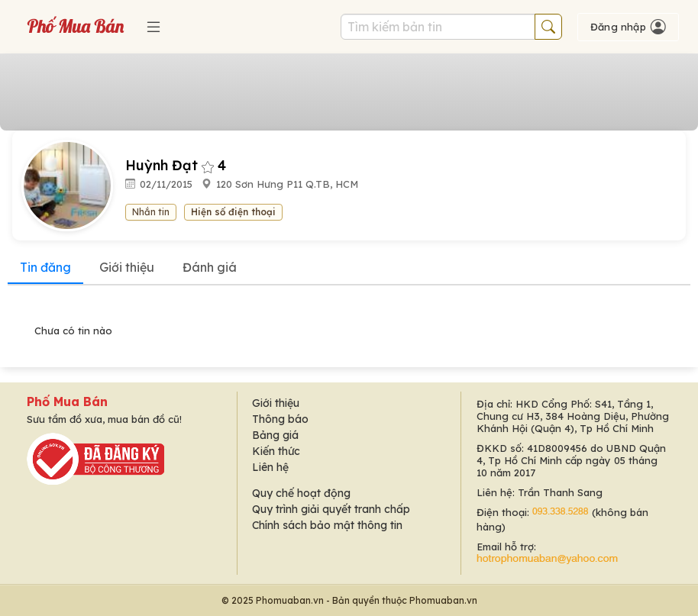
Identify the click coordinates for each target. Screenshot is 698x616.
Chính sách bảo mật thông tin (327, 525)
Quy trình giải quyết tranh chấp (331, 509)
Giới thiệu (127, 267)
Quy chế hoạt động (301, 493)
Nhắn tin (151, 212)
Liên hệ (270, 467)
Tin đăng (45, 267)
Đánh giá (210, 267)
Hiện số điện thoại (233, 212)
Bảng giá (275, 435)
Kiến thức (276, 451)
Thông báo (280, 419)
